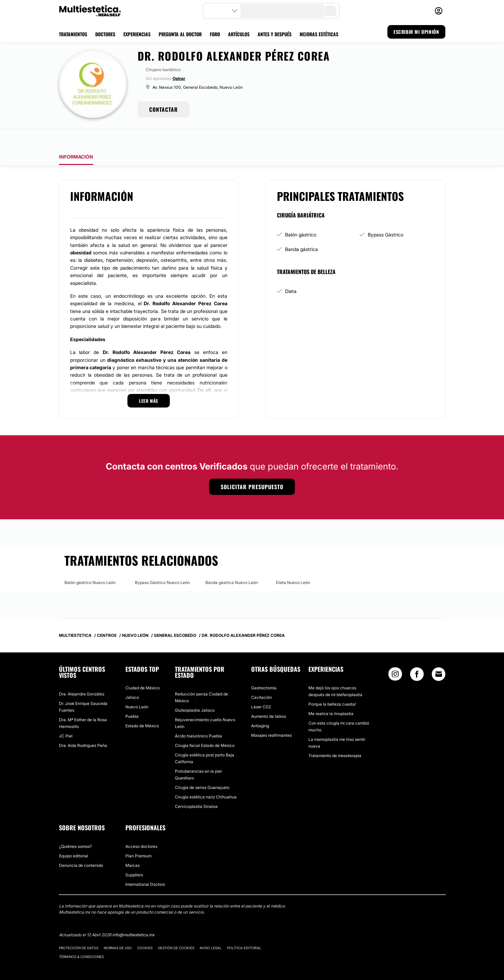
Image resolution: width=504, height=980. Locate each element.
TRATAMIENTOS (73, 34)
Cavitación (261, 678)
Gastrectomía (264, 669)
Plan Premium (138, 837)
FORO (215, 34)
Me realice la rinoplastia (331, 695)
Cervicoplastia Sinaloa (196, 787)
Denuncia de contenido (81, 846)
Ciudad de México (143, 669)
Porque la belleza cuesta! (332, 685)
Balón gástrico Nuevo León (90, 564)
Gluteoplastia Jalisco (195, 691)
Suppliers (134, 856)
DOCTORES (105, 34)
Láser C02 (261, 688)
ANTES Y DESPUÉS (275, 34)
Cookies (145, 929)
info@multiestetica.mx (133, 916)
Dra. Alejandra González (82, 675)
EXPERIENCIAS (137, 34)
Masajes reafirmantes (271, 716)
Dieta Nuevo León (293, 564)
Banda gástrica (301, 230)
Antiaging (260, 707)
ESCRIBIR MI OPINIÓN (416, 32)
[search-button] (330, 11)
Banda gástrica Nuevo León (232, 564)
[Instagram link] (395, 657)
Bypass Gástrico (386, 216)
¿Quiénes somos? (75, 827)
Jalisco (132, 678)
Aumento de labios (269, 697)
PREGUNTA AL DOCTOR (180, 34)
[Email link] (439, 655)
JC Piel (66, 717)
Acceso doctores (141, 827)
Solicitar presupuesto (252, 468)
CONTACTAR (164, 109)
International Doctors (145, 865)
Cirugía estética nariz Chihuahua (206, 778)
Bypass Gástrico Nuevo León (162, 564)
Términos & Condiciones (81, 938)
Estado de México (142, 707)
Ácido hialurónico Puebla (198, 717)
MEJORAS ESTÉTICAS (319, 34)
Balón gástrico (301, 216)
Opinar (179, 78)
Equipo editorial (74, 837)
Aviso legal (211, 929)
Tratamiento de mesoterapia (335, 737)
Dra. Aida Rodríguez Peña (83, 726)
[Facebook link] (417, 657)
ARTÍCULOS (239, 34)
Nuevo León (137, 688)
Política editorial (244, 929)
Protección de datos (79, 929)
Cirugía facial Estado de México (205, 726)
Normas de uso (118, 929)
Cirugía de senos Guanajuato (202, 768)
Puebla (132, 697)
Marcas (133, 846)
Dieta (291, 272)
